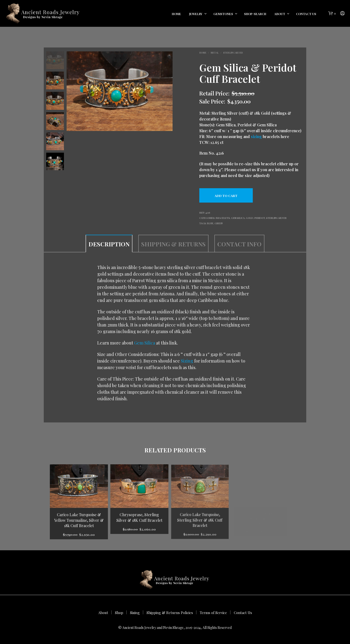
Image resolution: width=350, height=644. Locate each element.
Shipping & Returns (173, 244)
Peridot (260, 218)
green (219, 223)
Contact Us (306, 14)
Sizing (187, 361)
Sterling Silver (233, 53)
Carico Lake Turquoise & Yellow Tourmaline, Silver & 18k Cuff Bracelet (79, 520)
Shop (119, 613)
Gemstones (223, 14)
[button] (332, 13)
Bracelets (223, 218)
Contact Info (239, 244)
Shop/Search (255, 14)
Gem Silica (238, 218)
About (280, 14)
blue (210, 223)
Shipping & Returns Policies (170, 613)
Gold (250, 218)
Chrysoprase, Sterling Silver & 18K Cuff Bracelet (140, 517)
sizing (256, 136)
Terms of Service (213, 613)
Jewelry (196, 14)
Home (176, 14)
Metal (215, 53)
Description (109, 244)
